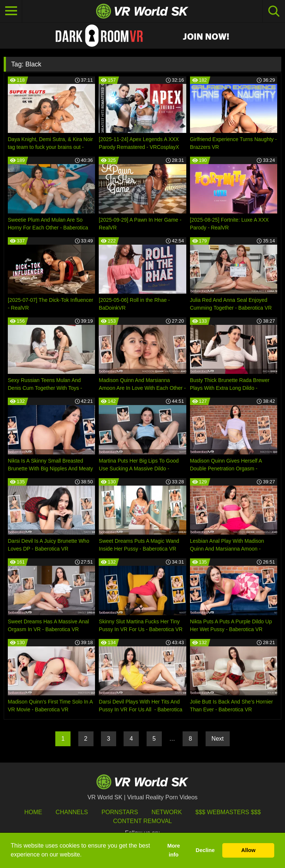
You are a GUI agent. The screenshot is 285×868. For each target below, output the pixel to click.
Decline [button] (205, 850)
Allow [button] (248, 850)
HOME (33, 812)
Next (218, 739)
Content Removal (143, 821)
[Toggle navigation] (11, 11)
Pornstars (119, 812)
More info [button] (174, 850)
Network (167, 812)
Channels (72, 812)
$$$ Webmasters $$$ (228, 812)
